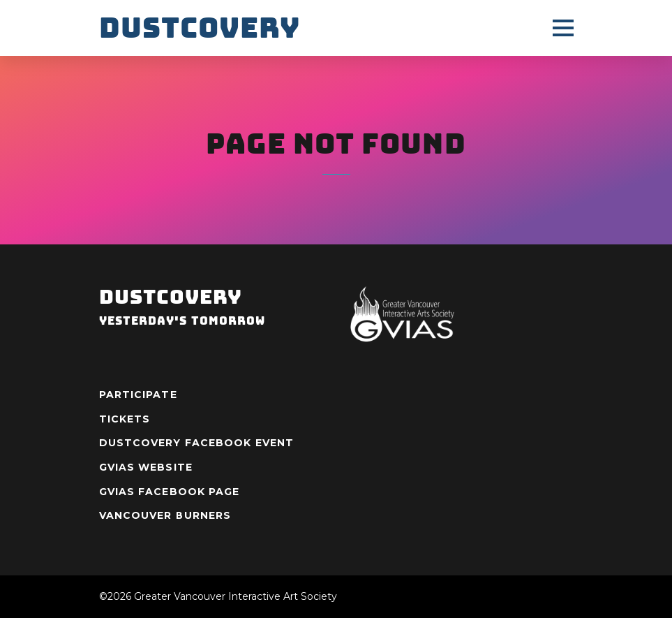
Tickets (125, 419)
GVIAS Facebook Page (170, 492)
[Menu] (563, 28)
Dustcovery (200, 28)
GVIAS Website (146, 467)
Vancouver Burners (165, 515)
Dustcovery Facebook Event (197, 443)
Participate (138, 395)
